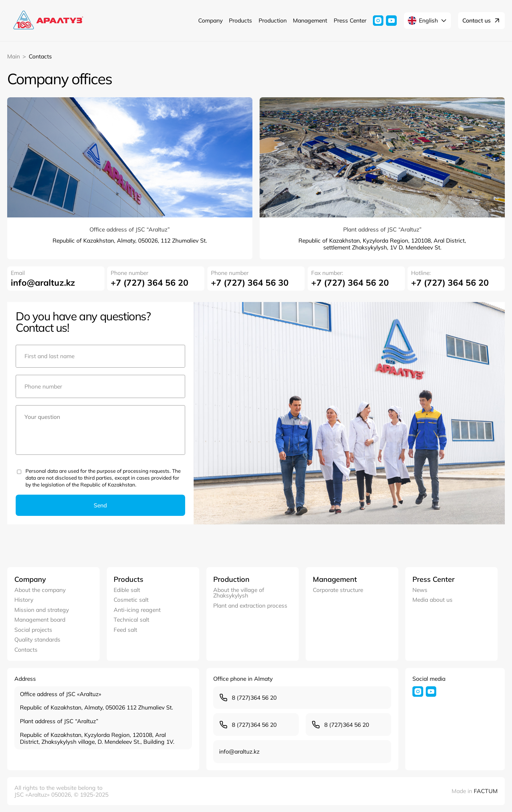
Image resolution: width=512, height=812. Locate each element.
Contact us (481, 20)
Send (100, 505)
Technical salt (131, 620)
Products (240, 20)
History (24, 600)
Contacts (26, 650)
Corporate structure (338, 590)
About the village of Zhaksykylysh (239, 593)
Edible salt (127, 590)
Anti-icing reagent (137, 610)
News (420, 590)
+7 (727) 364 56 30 (250, 283)
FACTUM (486, 791)
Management (310, 20)
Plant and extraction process (250, 605)
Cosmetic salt (131, 600)
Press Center (350, 20)
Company (210, 20)
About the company (40, 590)
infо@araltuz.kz (43, 283)
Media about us (432, 600)
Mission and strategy (42, 610)
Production (273, 20)
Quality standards (37, 639)
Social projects (33, 630)
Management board (40, 620)
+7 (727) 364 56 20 (150, 283)
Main (14, 56)
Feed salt (125, 630)
